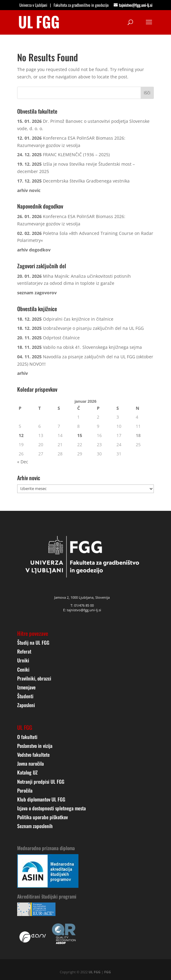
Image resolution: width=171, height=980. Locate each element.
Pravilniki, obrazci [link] (34, 678)
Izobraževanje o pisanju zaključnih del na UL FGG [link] (93, 328)
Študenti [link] (25, 696)
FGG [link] (108, 972)
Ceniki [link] (23, 669)
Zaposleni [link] (26, 705)
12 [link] (21, 435)
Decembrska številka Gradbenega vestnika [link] (86, 181)
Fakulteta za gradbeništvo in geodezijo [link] (81, 5)
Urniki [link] (23, 660)
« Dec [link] (23, 462)
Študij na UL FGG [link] (33, 643)
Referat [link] (24, 651)
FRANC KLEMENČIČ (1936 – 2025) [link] (76, 155)
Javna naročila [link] (30, 763)
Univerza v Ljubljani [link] (33, 5)
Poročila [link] (25, 790)
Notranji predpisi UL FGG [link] (41, 782)
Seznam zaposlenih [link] (35, 826)
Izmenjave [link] (26, 687)
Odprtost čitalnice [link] (61, 338)
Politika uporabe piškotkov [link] (42, 817)
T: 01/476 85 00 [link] (82, 605)
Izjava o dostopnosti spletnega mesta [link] (51, 808)
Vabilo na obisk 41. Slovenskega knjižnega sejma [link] (92, 347)
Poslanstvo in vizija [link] (35, 746)
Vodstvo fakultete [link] (33, 755)
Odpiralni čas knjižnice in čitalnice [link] (78, 319)
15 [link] (80, 435)
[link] (39, 22)
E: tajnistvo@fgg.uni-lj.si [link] (82, 610)
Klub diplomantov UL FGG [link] (41, 799)
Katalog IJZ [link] (27, 772)
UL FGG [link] (95, 972)
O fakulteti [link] (27, 737)
